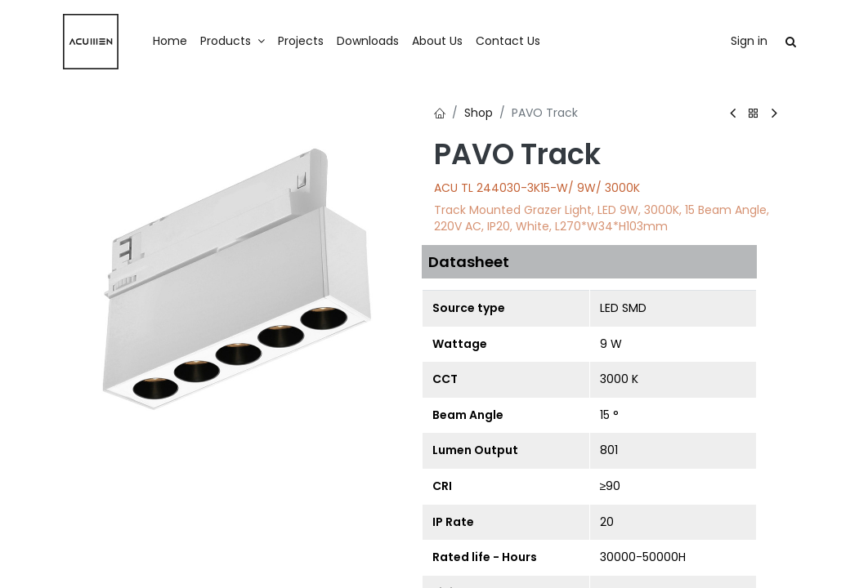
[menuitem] (170, 42)
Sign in (749, 41)
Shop (479, 113)
